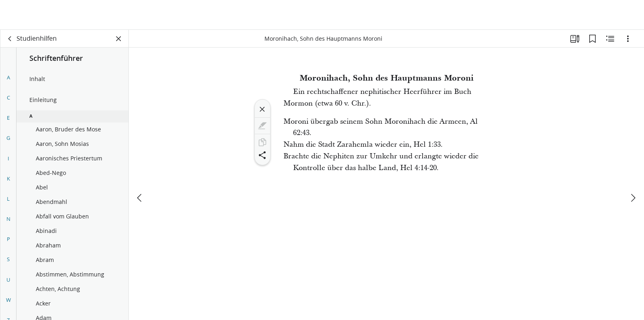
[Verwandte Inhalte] (610, 39)
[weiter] (633, 168)
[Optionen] (628, 39)
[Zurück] (10, 39)
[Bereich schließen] (119, 39)
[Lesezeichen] (592, 39)
